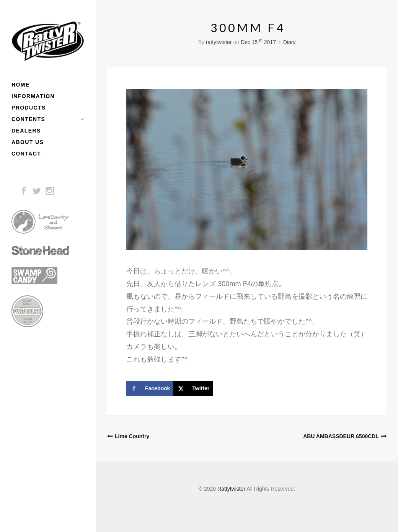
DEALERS (26, 131)
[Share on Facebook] (150, 388)
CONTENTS (28, 119)
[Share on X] (193, 388)
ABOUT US (28, 142)
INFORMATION (33, 96)
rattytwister (219, 42)
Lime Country (132, 436)
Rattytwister (231, 489)
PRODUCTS (29, 108)
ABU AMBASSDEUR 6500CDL (341, 436)
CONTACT (26, 154)
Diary (290, 42)
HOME (21, 85)
